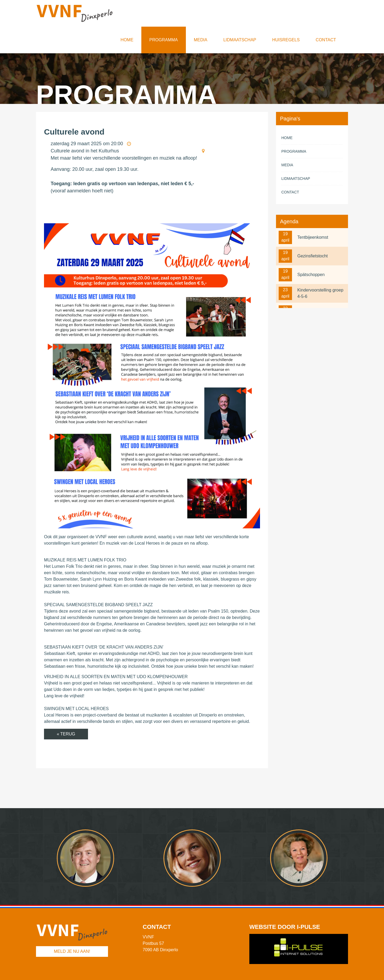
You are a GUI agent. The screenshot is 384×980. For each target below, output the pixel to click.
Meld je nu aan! (72, 951)
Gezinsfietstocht (313, 256)
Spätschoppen (311, 275)
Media (201, 40)
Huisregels (286, 40)
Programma (164, 40)
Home (127, 40)
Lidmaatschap (240, 40)
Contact (326, 40)
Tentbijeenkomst (313, 237)
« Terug (66, 734)
